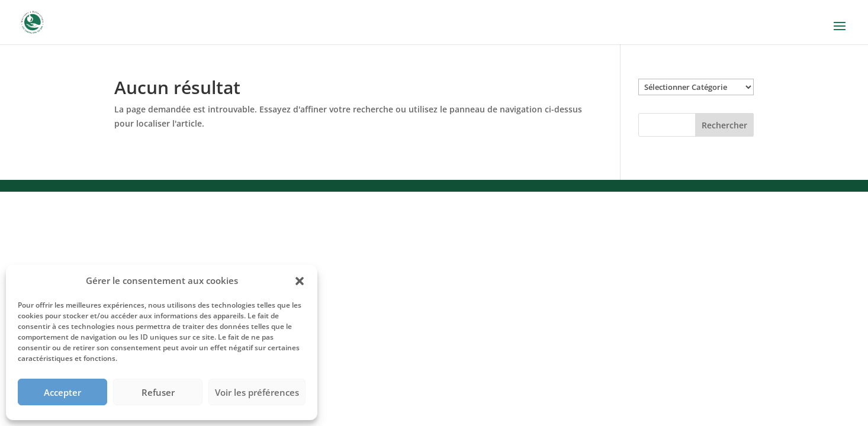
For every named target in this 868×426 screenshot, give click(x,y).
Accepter (62, 392)
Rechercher (724, 125)
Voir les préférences (257, 392)
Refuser (158, 392)
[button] (300, 281)
